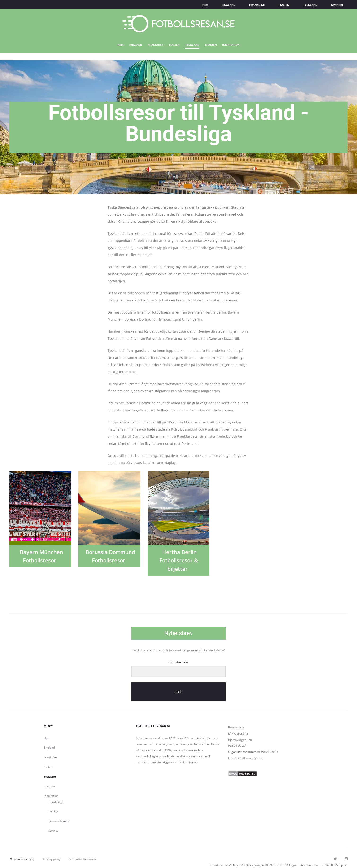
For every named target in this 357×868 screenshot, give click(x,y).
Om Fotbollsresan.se (83, 859)
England (229, 5)
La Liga (53, 811)
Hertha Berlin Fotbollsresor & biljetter (179, 560)
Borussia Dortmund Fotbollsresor (110, 556)
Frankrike (257, 5)
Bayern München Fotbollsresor (41, 556)
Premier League (59, 821)
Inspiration (231, 45)
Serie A (53, 831)
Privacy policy (52, 859)
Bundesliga (56, 802)
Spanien (337, 5)
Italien (284, 5)
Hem (205, 5)
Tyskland (310, 5)
